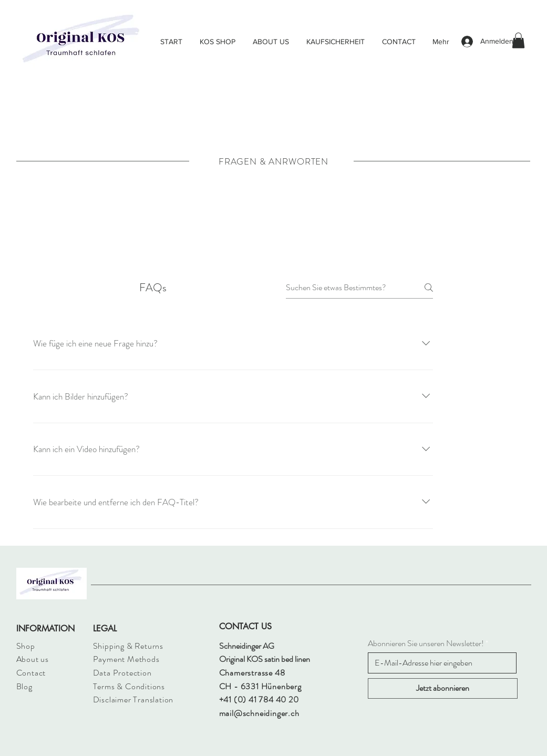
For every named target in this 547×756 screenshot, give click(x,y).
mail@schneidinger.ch (259, 713)
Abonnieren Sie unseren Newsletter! (426, 643)
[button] (518, 40)
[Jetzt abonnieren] (443, 688)
